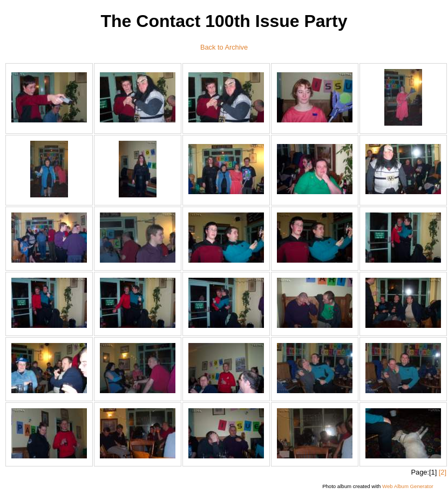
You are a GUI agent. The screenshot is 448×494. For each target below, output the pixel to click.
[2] (443, 472)
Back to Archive (224, 47)
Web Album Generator (408, 486)
